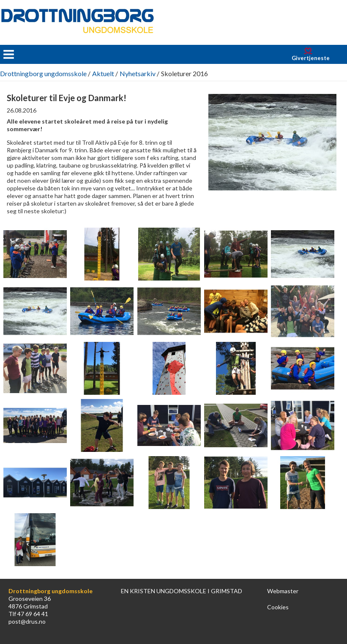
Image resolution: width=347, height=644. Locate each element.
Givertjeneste (311, 58)
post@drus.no (27, 621)
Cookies (278, 607)
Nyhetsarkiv (138, 73)
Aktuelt (103, 73)
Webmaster (283, 591)
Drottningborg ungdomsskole (43, 73)
